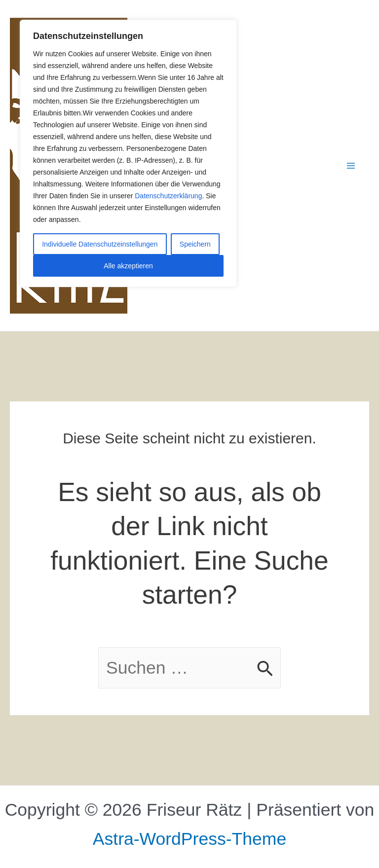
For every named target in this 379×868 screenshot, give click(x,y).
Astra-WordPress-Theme (189, 839)
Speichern (195, 244)
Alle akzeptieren (128, 266)
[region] (128, 153)
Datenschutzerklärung (168, 196)
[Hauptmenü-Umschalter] (351, 165)
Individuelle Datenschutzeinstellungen (100, 244)
